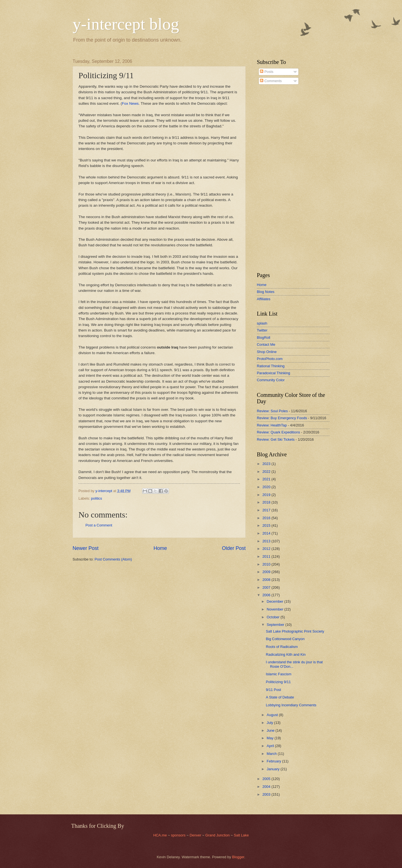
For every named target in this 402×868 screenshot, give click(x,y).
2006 (267, 595)
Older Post (234, 548)
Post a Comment (99, 525)
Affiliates (264, 299)
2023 (267, 464)
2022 (267, 472)
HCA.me (160, 835)
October (273, 617)
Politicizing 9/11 (278, 682)
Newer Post (86, 548)
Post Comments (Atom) (113, 559)
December (275, 601)
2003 (267, 794)
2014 (267, 533)
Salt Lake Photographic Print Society (295, 631)
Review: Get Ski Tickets (276, 439)
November (275, 609)
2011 (267, 556)
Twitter (262, 330)
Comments (271, 81)
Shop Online (267, 352)
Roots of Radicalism (282, 647)
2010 (267, 564)
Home (160, 548)
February (274, 761)
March (272, 754)
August (273, 715)
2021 (267, 479)
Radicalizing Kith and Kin (286, 654)
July (270, 723)
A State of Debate (280, 697)
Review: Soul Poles (272, 411)
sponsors (179, 835)
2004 (267, 787)
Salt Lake (241, 835)
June (271, 730)
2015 (267, 525)
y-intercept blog (126, 24)
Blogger (238, 857)
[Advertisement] (274, 178)
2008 (267, 580)
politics (96, 498)
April (271, 746)
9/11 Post (273, 690)
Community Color (271, 380)
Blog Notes (266, 292)
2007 (267, 587)
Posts (267, 72)
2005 (267, 779)
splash (262, 323)
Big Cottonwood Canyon (285, 639)
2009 (267, 572)
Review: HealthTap (272, 425)
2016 (267, 518)
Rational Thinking (271, 366)
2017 (267, 510)
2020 (267, 487)
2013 (267, 541)
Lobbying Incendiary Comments (291, 705)
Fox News (130, 103)
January (273, 769)
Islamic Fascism (279, 674)
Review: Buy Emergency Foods (282, 418)
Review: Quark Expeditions (278, 432)
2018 (267, 502)
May (271, 738)
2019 (267, 495)
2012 (267, 549)
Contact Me (266, 344)
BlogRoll (264, 338)
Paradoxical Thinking (273, 373)
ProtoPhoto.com (270, 359)
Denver (196, 835)
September (276, 625)
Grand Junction (217, 835)
